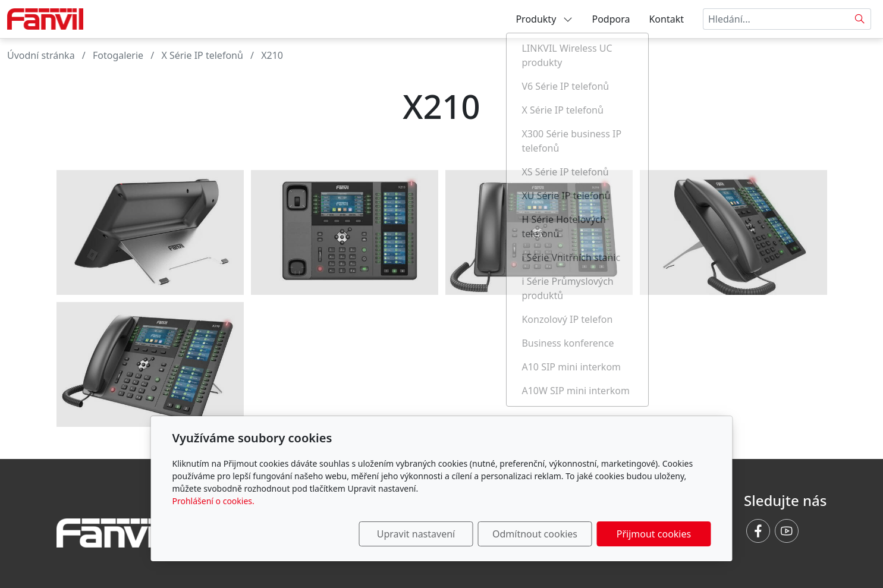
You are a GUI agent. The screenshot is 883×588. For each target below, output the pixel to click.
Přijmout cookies (654, 534)
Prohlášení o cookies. (213, 501)
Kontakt (666, 19)
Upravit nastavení (416, 534)
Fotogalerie (118, 55)
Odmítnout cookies (535, 534)
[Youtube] (787, 531)
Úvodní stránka (41, 55)
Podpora (611, 19)
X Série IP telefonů (202, 55)
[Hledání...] (776, 19)
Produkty (544, 19)
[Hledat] (860, 19)
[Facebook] (758, 531)
